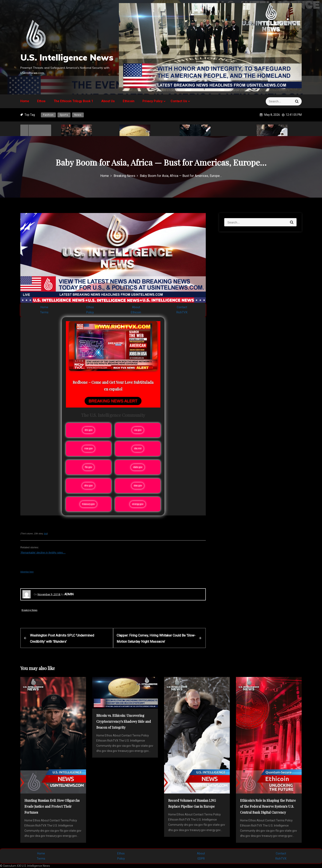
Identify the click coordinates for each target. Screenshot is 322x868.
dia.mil (138, 448)
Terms (44, 312)
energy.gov (138, 504)
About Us (108, 101)
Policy (90, 312)
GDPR (201, 858)
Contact (182, 307)
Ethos (41, 101)
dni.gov (89, 430)
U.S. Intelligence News (67, 57)
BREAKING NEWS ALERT (113, 401)
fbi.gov (89, 467)
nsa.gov (89, 448)
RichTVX (182, 312)
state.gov (138, 467)
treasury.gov (88, 504)
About (136, 307)
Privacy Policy (152, 101)
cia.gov (138, 430)
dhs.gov (88, 486)
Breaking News (29, 610)
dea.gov (138, 486)
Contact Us (179, 101)
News (78, 115)
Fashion (48, 115)
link (45, 534)
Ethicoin (129, 101)
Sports (64, 115)
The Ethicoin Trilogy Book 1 (74, 101)
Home (25, 101)
